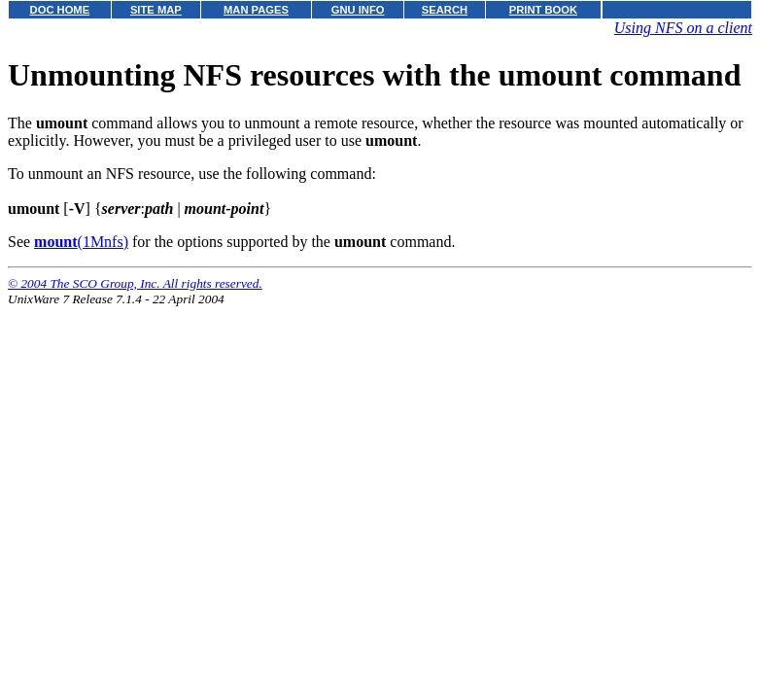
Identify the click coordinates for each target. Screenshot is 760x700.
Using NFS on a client (683, 28)
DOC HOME (60, 10)
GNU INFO (358, 10)
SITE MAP (156, 10)
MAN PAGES (256, 10)
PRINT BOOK (543, 10)
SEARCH (445, 10)
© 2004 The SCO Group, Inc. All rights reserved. (135, 283)
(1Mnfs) (81, 242)
